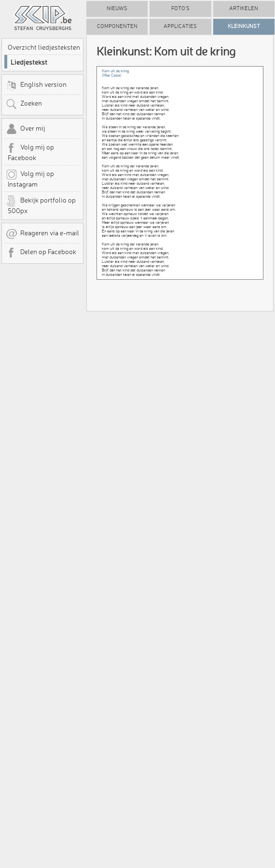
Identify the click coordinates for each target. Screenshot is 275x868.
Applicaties (180, 26)
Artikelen (244, 8)
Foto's (180, 8)
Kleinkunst (244, 26)
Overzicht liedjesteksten (44, 47)
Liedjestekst (29, 62)
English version (36, 85)
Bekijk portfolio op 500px (41, 205)
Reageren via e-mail (42, 234)
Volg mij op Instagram (30, 178)
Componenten (117, 26)
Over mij (26, 129)
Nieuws (117, 8)
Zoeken (24, 104)
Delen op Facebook (41, 253)
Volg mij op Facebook (30, 152)
